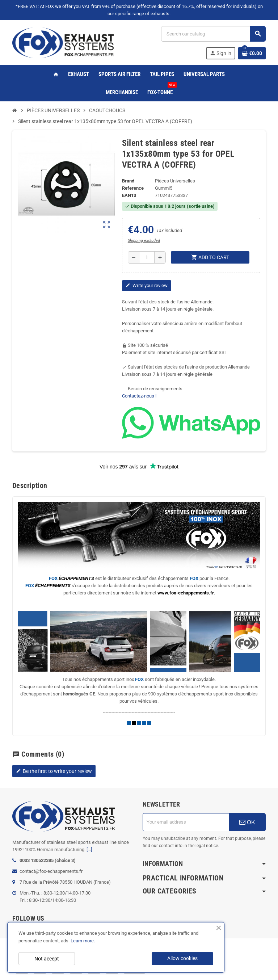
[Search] (213, 34)
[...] (89, 849)
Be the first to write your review (54, 771)
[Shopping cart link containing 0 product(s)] (252, 53)
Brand (128, 181)
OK (247, 822)
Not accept (47, 959)
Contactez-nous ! (139, 396)
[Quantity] (147, 257)
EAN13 (129, 195)
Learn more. (83, 941)
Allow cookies (182, 958)
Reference (133, 188)
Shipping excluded (144, 241)
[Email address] (186, 822)
